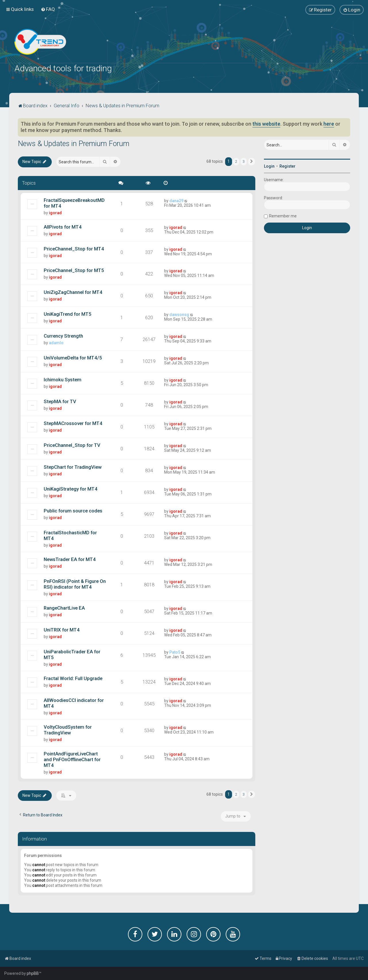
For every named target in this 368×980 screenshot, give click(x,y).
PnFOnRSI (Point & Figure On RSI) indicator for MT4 (75, 583)
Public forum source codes (73, 510)
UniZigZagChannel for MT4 (73, 292)
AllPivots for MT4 (63, 226)
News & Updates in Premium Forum (74, 143)
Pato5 (175, 652)
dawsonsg (179, 314)
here (329, 123)
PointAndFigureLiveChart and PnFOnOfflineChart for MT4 (72, 759)
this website (266, 123)
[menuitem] (48, 9)
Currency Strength (63, 335)
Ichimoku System (63, 379)
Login (269, 166)
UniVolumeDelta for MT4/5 (73, 357)
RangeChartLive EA (64, 607)
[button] (252, 161)
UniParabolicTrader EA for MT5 (72, 654)
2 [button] (236, 161)
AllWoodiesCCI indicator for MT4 (74, 703)
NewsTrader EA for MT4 (70, 559)
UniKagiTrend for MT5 (68, 314)
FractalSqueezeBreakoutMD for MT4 (74, 202)
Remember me (283, 215)
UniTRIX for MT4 (62, 629)
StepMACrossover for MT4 (73, 423)
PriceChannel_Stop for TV (72, 445)
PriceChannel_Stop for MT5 (74, 270)
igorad (55, 212)
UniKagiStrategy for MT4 (71, 488)
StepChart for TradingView (73, 466)
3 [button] (244, 161)
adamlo (56, 342)
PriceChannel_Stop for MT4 (74, 248)
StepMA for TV (60, 401)
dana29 (176, 200)
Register (287, 166)
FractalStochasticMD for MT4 (70, 535)
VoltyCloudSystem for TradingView (68, 729)
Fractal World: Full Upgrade (73, 678)
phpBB (33, 973)
